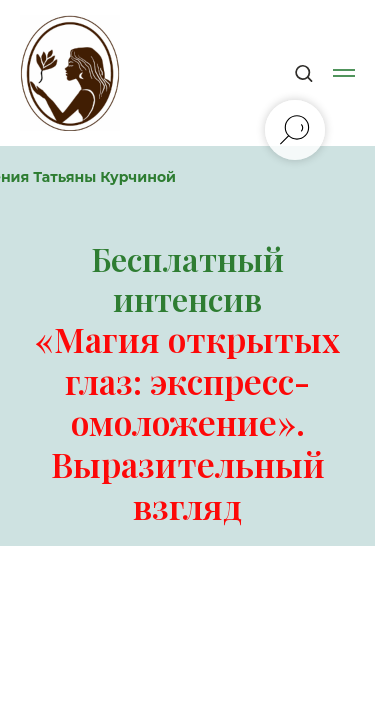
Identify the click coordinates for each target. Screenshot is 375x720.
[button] (303, 72)
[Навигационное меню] (344, 73)
